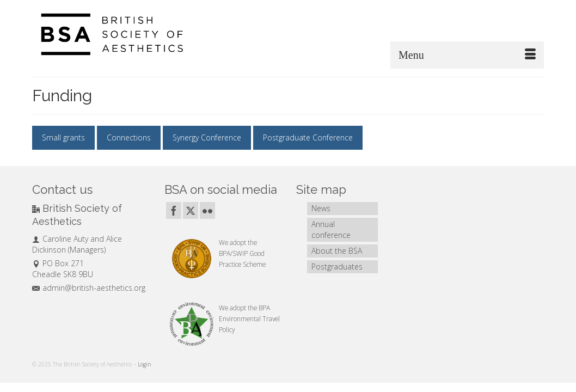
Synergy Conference (207, 137)
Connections (129, 137)
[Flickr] (207, 210)
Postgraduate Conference (308, 137)
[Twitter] (191, 210)
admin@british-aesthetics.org (89, 288)
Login (145, 364)
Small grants (63, 137)
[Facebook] (174, 210)
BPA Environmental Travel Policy (249, 318)
